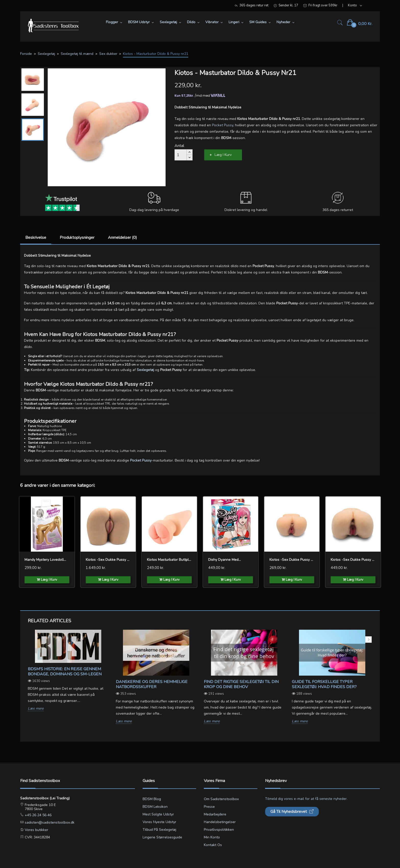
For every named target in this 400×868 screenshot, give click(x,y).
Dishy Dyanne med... (224, 560)
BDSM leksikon (155, 807)
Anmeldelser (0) (122, 238)
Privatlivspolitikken (219, 830)
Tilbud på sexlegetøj (159, 830)
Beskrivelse (36, 238)
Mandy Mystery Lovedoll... (45, 560)
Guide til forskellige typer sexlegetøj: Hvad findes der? (324, 684)
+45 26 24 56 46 (38, 815)
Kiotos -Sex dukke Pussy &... (108, 560)
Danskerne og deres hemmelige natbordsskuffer (152, 684)
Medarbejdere (215, 814)
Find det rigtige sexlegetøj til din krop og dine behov (241, 684)
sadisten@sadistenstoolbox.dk (49, 822)
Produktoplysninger (77, 238)
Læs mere (36, 709)
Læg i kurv (223, 155)
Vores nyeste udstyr (159, 822)
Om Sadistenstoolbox (221, 799)
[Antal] (181, 155)
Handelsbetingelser (220, 822)
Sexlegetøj (145, 370)
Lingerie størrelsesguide (162, 837)
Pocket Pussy (223, 125)
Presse (209, 807)
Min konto (212, 837)
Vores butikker (36, 830)
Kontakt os (213, 845)
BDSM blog (152, 799)
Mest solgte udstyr (158, 814)
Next (368, 640)
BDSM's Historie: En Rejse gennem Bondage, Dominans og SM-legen (65, 672)
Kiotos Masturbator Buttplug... (169, 560)
